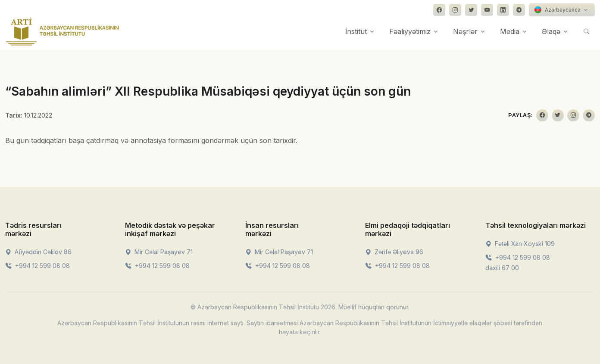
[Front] (62, 31)
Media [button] (510, 31)
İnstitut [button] (356, 31)
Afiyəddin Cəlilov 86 (38, 252)
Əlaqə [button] (551, 31)
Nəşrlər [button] (465, 31)
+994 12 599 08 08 (37, 266)
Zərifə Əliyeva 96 (394, 252)
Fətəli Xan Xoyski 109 (520, 244)
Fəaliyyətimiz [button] (410, 31)
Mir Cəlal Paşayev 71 (159, 252)
